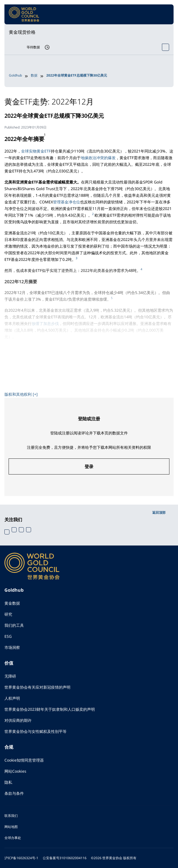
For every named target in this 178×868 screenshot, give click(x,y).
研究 (8, 614)
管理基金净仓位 (67, 202)
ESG (8, 636)
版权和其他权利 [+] (21, 394)
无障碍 (10, 676)
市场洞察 (12, 647)
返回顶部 (159, 512)
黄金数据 (12, 603)
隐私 (8, 782)
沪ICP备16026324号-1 (21, 858)
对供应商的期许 (18, 720)
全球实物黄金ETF (36, 151)
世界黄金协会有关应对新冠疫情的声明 (37, 687)
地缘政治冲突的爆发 (98, 158)
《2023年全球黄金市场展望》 (57, 383)
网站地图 (11, 827)
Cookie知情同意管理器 (24, 760)
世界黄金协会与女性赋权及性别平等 (35, 731)
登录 (89, 466)
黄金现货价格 (22, 32)
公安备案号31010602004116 (65, 858)
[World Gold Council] (24, 14)
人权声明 (12, 698)
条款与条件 (14, 793)
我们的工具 (14, 625)
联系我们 (11, 816)
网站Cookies (15, 771)
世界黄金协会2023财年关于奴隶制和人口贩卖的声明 (50, 709)
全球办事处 (13, 838)
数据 (34, 75)
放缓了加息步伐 (45, 323)
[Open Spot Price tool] (166, 47)
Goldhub (15, 75)
